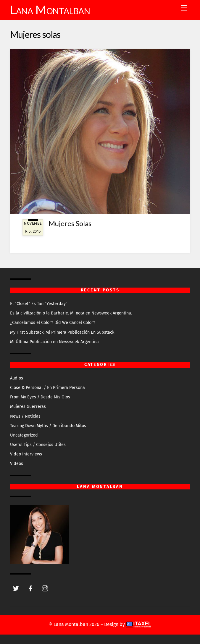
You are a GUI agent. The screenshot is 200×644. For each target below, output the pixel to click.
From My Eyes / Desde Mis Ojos (40, 397)
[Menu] (184, 8)
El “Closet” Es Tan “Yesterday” (39, 304)
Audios (17, 378)
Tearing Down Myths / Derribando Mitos (48, 426)
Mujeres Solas (70, 223)
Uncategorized (24, 435)
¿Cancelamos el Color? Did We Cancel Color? (53, 323)
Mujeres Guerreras (28, 407)
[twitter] (16, 588)
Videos (17, 464)
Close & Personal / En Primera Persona (47, 388)
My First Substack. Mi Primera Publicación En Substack (62, 332)
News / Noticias (25, 416)
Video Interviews (26, 454)
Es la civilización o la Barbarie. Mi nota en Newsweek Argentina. (71, 313)
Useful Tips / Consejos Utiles (38, 445)
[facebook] (30, 588)
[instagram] (45, 588)
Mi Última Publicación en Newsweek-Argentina (54, 342)
